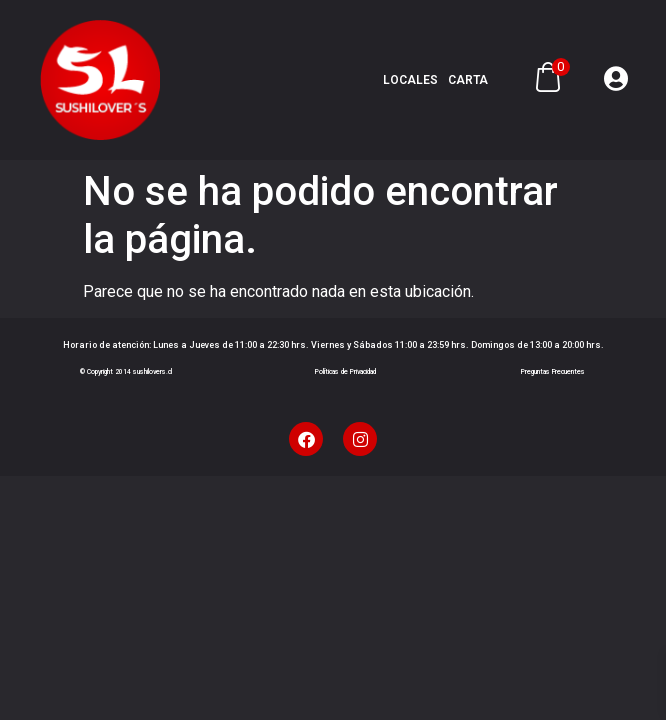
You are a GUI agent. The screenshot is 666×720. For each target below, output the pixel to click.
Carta (468, 80)
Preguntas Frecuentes (553, 372)
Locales (410, 80)
